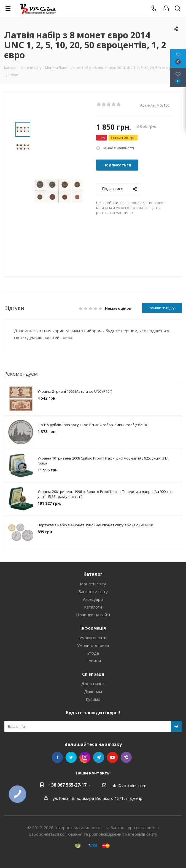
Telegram (99, 757)
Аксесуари (93, 599)
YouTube (112, 757)
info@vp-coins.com (129, 785)
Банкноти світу (93, 591)
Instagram (85, 757)
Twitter (71, 757)
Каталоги (93, 607)
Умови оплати (93, 638)
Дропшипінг (93, 684)
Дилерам (93, 691)
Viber (126, 757)
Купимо (93, 699)
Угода (93, 653)
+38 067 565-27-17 (68, 785)
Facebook (57, 757)
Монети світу (93, 584)
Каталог (93, 574)
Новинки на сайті (93, 615)
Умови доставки (93, 645)
